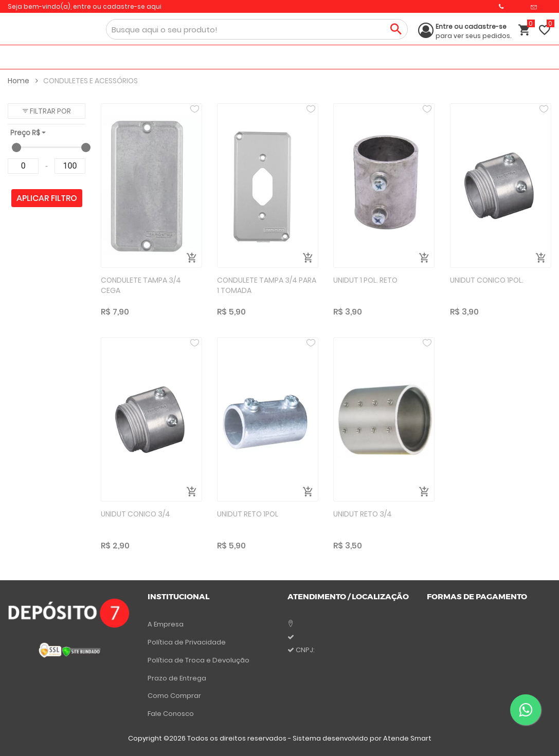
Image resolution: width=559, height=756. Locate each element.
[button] (47, 111)
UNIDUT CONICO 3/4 (136, 514)
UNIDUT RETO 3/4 (363, 514)
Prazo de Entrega (177, 678)
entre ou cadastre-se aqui (117, 6)
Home (23, 81)
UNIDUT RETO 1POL (248, 514)
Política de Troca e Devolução (199, 660)
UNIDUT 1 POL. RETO (365, 280)
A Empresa (166, 624)
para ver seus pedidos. (473, 31)
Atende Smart (407, 738)
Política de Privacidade (187, 642)
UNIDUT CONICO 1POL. (487, 280)
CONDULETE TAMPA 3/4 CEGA (141, 285)
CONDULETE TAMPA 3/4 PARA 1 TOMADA (267, 285)
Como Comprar (174, 696)
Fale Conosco (171, 714)
